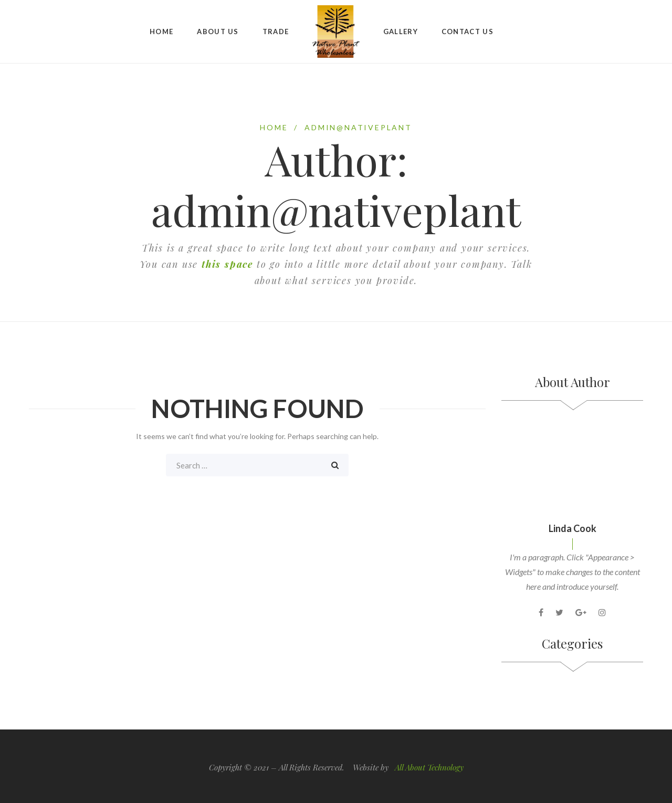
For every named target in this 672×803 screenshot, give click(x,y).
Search (335, 465)
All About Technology (429, 767)
